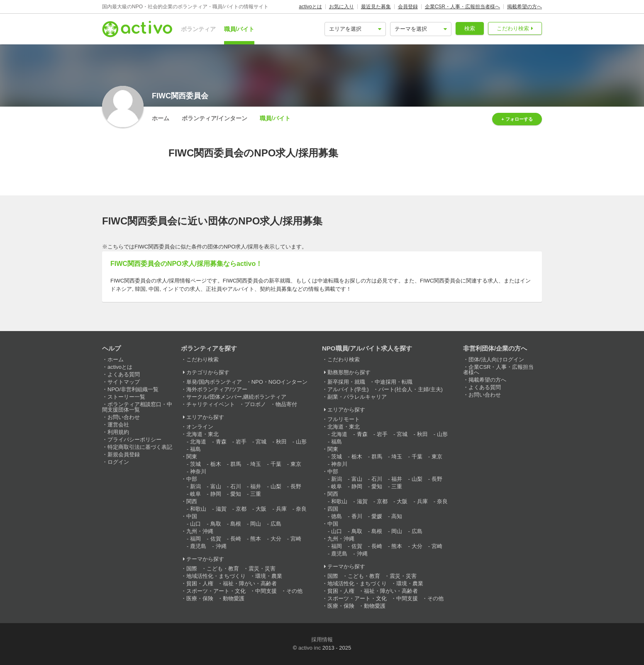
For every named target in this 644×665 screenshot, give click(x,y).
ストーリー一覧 (126, 397)
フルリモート (344, 419)
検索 (470, 28)
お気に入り (342, 7)
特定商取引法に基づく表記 (140, 447)
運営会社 (118, 425)
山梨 (276, 486)
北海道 (198, 442)
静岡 (216, 494)
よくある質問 (124, 374)
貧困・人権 (200, 583)
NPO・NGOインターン (280, 382)
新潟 (195, 486)
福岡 (195, 539)
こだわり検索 (513, 28)
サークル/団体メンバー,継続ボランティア (236, 397)
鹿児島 (198, 546)
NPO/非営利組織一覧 (133, 389)
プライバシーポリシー (134, 440)
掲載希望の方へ (524, 7)
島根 (236, 524)
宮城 (261, 442)
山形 (301, 442)
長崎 (236, 539)
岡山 (256, 524)
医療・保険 (200, 598)
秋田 (281, 442)
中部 (192, 479)
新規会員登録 (124, 454)
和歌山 (198, 509)
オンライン (200, 427)
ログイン (118, 462)
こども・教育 (223, 569)
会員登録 (408, 7)
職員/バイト (239, 29)
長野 (296, 486)
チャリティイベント (211, 404)
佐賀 (216, 539)
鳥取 (216, 524)
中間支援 (266, 591)
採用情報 (322, 639)
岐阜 (195, 494)
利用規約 (118, 432)
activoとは (310, 7)
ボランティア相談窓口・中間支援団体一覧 (137, 407)
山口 (195, 524)
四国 (333, 509)
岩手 (241, 442)
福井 (256, 486)
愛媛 (377, 516)
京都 (241, 509)
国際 (192, 569)
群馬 (236, 464)
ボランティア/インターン (215, 118)
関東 (192, 457)
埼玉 (256, 464)
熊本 (256, 539)
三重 (256, 494)
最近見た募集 (376, 7)
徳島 (337, 516)
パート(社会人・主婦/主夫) (411, 389)
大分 (276, 539)
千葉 (276, 464)
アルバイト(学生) (348, 389)
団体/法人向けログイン (496, 359)
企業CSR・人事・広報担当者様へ (462, 7)
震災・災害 (262, 569)
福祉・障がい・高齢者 (250, 583)
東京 (296, 464)
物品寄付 (286, 404)
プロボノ (255, 404)
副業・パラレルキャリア (357, 397)
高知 (397, 516)
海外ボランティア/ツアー (217, 389)
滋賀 (221, 509)
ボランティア (198, 29)
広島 (276, 524)
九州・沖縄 (200, 531)
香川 (357, 516)
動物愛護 (234, 598)
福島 (195, 449)
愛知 (236, 494)
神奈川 (198, 471)
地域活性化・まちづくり (216, 576)
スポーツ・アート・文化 (216, 591)
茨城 (195, 464)
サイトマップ (124, 382)
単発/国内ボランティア (214, 382)
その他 (294, 591)
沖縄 (221, 546)
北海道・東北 (202, 434)
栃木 (216, 464)
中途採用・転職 (394, 382)
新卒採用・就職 (346, 382)
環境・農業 (269, 576)
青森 (221, 442)
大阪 (261, 509)
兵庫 (281, 509)
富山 (216, 486)
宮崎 (296, 539)
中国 (192, 516)
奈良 (301, 509)
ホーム (161, 118)
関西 (192, 501)
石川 (236, 486)
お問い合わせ (124, 417)
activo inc (310, 648)
